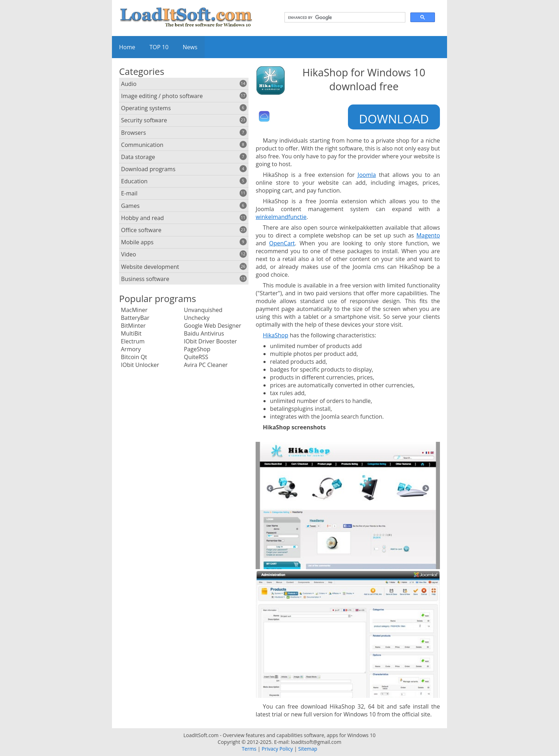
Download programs (184, 169)
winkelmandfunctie (281, 217)
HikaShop (275, 335)
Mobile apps (184, 242)
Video (184, 254)
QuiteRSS (196, 357)
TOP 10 (159, 47)
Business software (184, 279)
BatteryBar (135, 318)
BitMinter (133, 326)
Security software (184, 120)
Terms (249, 749)
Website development (184, 267)
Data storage (184, 157)
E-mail (184, 193)
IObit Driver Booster (211, 341)
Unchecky (197, 318)
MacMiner (134, 310)
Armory (131, 349)
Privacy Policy (277, 749)
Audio (184, 84)
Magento (428, 235)
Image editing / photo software (184, 96)
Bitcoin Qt (134, 357)
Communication (184, 145)
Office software (184, 230)
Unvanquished (203, 310)
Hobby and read (184, 218)
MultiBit (131, 333)
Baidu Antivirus (204, 333)
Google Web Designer (213, 326)
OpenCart (282, 243)
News (190, 47)
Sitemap (307, 749)
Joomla (367, 175)
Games (184, 206)
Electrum (133, 341)
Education (184, 181)
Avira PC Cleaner (206, 365)
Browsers (184, 133)
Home (127, 47)
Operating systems (184, 108)
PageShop (197, 349)
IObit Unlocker (140, 365)
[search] (344, 17)
